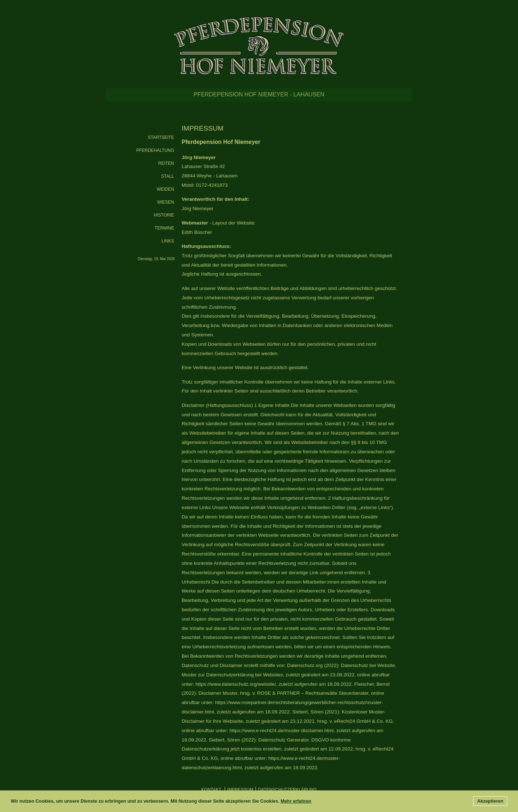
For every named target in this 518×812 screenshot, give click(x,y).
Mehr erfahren (296, 801)
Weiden (165, 189)
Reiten (166, 163)
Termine (164, 228)
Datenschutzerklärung (287, 790)
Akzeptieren (490, 801)
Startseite (161, 137)
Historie (164, 215)
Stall (168, 176)
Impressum (240, 790)
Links (168, 241)
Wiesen (165, 202)
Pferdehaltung (155, 150)
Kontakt (212, 790)
